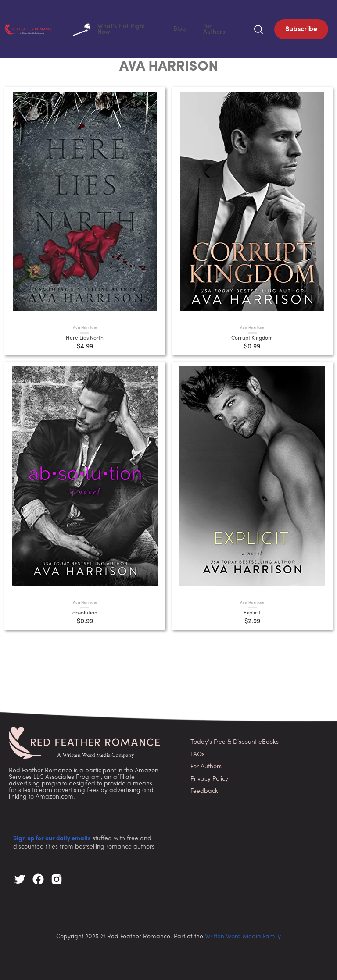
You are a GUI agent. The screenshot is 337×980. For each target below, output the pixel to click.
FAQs (197, 753)
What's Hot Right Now (144, 28)
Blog (197, 28)
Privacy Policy (209, 777)
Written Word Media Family (243, 936)
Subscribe (301, 28)
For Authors (224, 28)
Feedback (204, 790)
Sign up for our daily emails (52, 837)
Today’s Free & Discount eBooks (235, 740)
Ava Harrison (85, 327)
